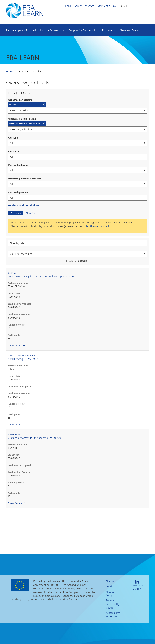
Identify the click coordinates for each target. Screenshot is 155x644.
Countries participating (20, 100)
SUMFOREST (14, 434)
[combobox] (77, 111)
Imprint (110, 586)
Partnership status (18, 192)
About (78, 6)
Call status (14, 151)
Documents (109, 30)
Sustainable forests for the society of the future (35, 438)
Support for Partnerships (83, 30)
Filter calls (16, 213)
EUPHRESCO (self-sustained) (22, 356)
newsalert (104, 6)
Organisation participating (22, 119)
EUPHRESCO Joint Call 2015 (23, 359)
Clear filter (31, 213)
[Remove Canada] (27, 104)
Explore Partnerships (52, 30)
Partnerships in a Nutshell (21, 30)
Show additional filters (24, 205)
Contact (90, 6)
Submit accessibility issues (113, 604)
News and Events (130, 30)
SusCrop (12, 273)
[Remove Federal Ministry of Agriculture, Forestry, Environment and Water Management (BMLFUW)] (27, 123)
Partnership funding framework (25, 179)
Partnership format (18, 165)
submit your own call (96, 226)
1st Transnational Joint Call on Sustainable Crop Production (41, 276)
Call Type (13, 138)
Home (68, 6)
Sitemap (110, 581)
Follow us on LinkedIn (137, 585)
